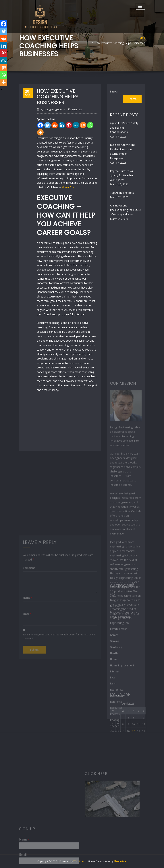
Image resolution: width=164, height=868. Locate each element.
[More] (40, 132)
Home (141, 38)
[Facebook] (40, 125)
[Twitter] (48, 125)
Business (77, 109)
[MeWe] (76, 125)
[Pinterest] (69, 125)
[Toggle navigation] (140, 6)
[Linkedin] (62, 125)
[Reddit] (55, 125)
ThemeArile (120, 861)
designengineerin (53, 109)
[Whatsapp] (90, 125)
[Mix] (83, 125)
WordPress (80, 861)
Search (114, 91)
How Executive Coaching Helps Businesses (120, 43)
